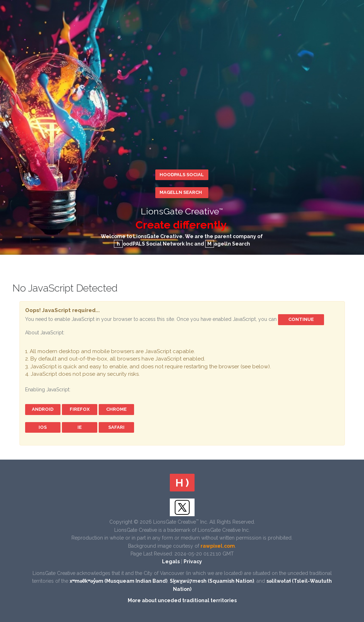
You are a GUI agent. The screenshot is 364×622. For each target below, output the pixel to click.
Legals (171, 561)
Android (43, 409)
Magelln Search (181, 192)
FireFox (80, 409)
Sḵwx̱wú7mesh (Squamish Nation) (212, 581)
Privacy (193, 561)
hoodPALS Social (182, 175)
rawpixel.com (218, 546)
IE (80, 427)
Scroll (353, 544)
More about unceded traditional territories (182, 600)
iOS (43, 427)
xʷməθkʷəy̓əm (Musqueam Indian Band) (119, 581)
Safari (116, 427)
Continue (301, 319)
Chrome (116, 409)
